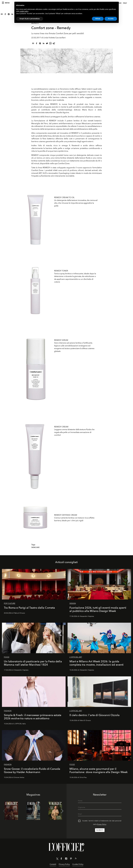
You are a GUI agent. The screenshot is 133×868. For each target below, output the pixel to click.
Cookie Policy (78, 864)
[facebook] (5, 15)
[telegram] (54, 44)
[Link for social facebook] (61, 859)
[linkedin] (12, 15)
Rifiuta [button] (98, 19)
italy (125, 3)
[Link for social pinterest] (71, 859)
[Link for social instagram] (66, 859)
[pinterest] (9, 15)
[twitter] (47, 44)
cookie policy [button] (24, 11)
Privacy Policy (102, 824)
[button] (62, 811)
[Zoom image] (35, 217)
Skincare (35, 547)
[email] (2, 15)
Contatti (53, 864)
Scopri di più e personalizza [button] (30, 19)
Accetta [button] (111, 19)
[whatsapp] (50, 44)
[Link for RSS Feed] (76, 859)
